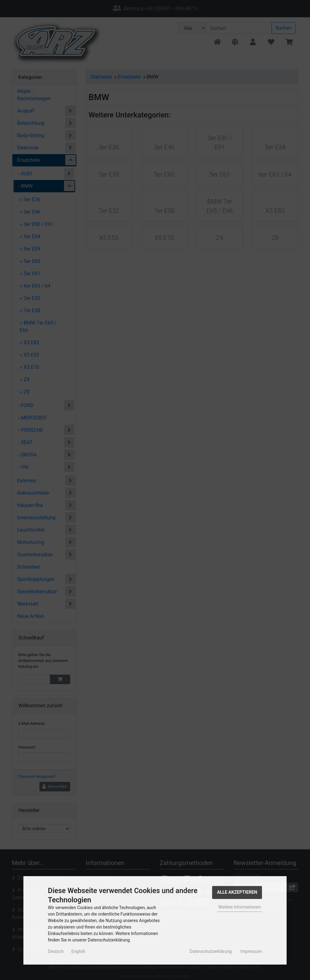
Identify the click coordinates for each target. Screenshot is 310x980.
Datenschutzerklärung (211, 951)
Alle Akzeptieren (237, 892)
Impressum (251, 951)
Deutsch (56, 951)
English (78, 951)
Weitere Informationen (240, 907)
